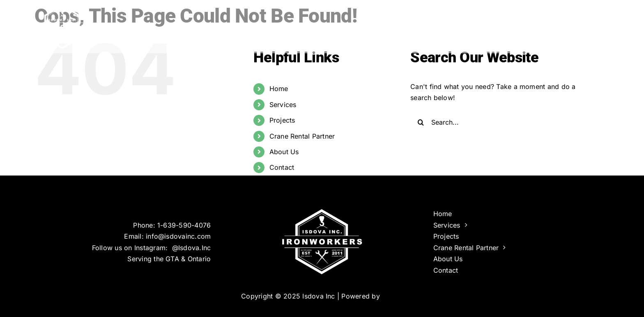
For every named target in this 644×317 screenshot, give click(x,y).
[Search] (421, 122)
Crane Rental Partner (302, 136)
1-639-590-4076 (184, 225)
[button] (596, 25)
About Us (284, 152)
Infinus (392, 296)
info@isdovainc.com (178, 236)
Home (279, 89)
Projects (282, 120)
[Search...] (502, 122)
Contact (282, 167)
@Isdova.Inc (192, 248)
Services (283, 105)
